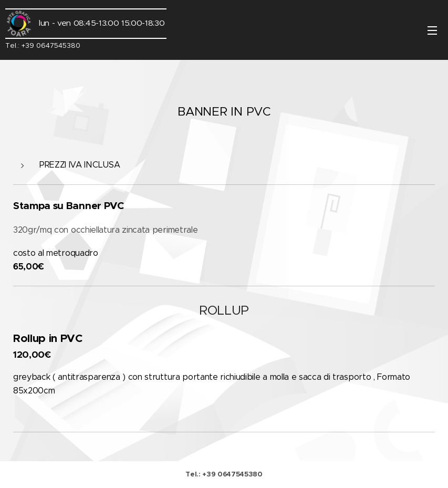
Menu (432, 30)
